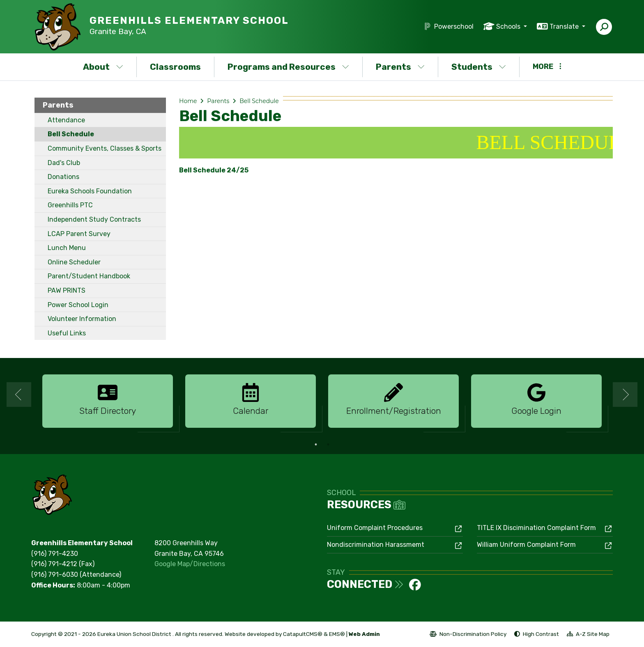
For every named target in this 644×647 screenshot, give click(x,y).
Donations (63, 177)
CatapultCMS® (303, 634)
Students (479, 67)
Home (188, 101)
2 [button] (328, 445)
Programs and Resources (288, 67)
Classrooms (175, 67)
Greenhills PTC (70, 205)
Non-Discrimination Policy (468, 635)
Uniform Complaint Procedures (375, 528)
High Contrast (541, 634)
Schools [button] (509, 26)
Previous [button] (19, 395)
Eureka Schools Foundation (90, 191)
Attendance (66, 120)
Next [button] (625, 395)
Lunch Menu (67, 248)
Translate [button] (565, 26)
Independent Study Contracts (94, 219)
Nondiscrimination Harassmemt (376, 545)
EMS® (337, 634)
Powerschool (454, 26)
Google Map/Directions (190, 564)
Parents (400, 67)
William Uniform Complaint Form (526, 545)
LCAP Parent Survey (79, 234)
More (547, 67)
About (103, 67)
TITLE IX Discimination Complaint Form (536, 528)
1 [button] (316, 445)
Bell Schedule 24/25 (214, 170)
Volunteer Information (82, 319)
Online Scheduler (74, 262)
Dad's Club (64, 163)
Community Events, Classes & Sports (105, 148)
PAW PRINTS (67, 290)
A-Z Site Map (588, 635)
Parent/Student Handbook (89, 276)
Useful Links (67, 333)
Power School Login (78, 305)
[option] (108, 402)
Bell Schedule (71, 134)
